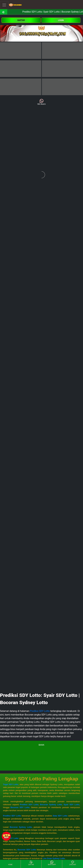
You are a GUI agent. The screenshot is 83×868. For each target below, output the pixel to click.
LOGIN (61, 20)
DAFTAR (21, 20)
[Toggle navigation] (4, 5)
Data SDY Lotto (60, 816)
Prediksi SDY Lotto (40, 711)
